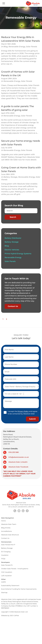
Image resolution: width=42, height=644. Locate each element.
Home (3, 521)
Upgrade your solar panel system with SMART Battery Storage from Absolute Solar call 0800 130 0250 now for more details (21, 157)
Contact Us (13, 306)
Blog (5, 47)
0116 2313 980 (11, 452)
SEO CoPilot (14, 616)
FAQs (3, 559)
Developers (5, 562)
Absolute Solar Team (9, 524)
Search (13, 217)
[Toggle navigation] (4, 4)
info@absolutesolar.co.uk (16, 457)
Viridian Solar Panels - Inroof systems (15, 569)
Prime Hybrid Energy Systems (18, 254)
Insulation (5, 555)
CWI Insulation (7, 572)
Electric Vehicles (12, 250)
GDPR (3, 582)
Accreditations (6, 531)
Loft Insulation (6, 576)
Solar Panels (31, 47)
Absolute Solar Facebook (16, 467)
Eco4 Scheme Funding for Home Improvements (19, 589)
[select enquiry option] (21, 387)
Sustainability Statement (10, 586)
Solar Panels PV (7, 565)
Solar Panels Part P (8, 545)
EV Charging (6, 552)
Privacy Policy (23, 411)
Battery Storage (10, 177)
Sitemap (4, 592)
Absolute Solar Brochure (10, 535)
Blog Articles (6, 528)
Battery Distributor (13, 238)
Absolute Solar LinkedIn (15, 462)
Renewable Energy (17, 47)
